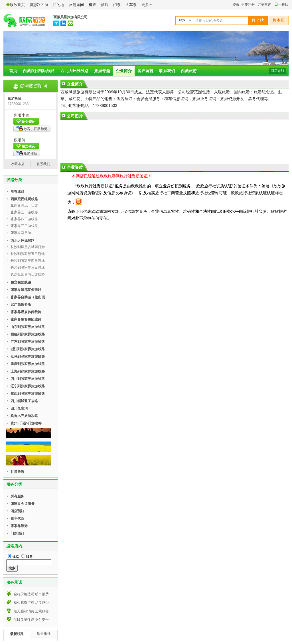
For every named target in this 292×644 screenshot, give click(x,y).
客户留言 (145, 71)
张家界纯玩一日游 (24, 205)
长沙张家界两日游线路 (28, 274)
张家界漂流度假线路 (26, 290)
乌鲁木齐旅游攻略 (24, 416)
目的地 (59, 5)
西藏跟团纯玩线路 (39, 71)
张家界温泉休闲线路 (26, 312)
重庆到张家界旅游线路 (28, 364)
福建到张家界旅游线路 (28, 334)
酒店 (105, 5)
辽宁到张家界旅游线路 (28, 386)
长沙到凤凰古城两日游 (28, 247)
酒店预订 (17, 511)
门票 (117, 5)
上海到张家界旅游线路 (28, 371)
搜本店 (279, 20)
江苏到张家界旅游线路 (28, 357)
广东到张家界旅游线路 (28, 342)
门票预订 (17, 533)
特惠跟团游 (39, 5)
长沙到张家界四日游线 (28, 261)
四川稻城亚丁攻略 (24, 401)
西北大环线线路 (74, 71)
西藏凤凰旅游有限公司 (70, 17)
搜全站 (258, 20)
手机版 (282, 5)
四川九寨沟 (19, 408)
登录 (236, 5)
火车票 (131, 5)
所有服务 (17, 496)
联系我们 (167, 71)
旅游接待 (27, 153)
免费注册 (248, 5)
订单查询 (264, 5)
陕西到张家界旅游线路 (28, 394)
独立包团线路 (21, 282)
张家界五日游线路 (24, 212)
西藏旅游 (189, 71)
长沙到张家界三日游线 (28, 268)
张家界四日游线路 (24, 219)
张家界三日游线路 (24, 226)
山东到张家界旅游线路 (28, 327)
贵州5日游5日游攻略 (26, 423)
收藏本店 (18, 164)
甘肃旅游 (17, 472)
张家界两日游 (21, 233)
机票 (92, 5)
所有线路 (17, 192)
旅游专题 (102, 71)
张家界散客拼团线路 (26, 319)
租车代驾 (17, 519)
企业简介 (124, 71)
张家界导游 (19, 526)
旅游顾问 (76, 5)
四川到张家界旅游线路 (28, 379)
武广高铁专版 (21, 305)
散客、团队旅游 (32, 128)
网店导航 (277, 71)
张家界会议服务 (23, 504)
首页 (13, 71)
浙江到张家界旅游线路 (28, 349)
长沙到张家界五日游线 (28, 254)
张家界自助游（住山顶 (28, 297)
